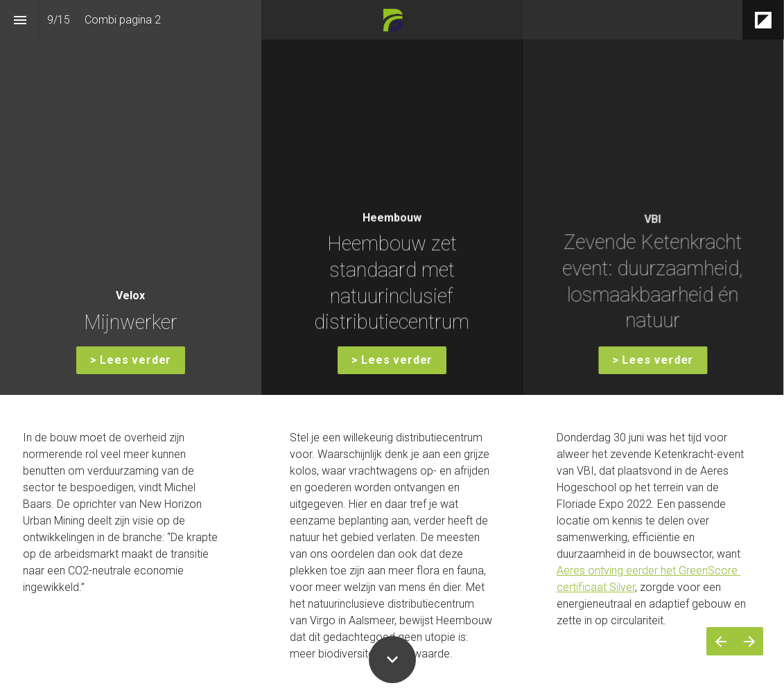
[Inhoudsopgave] (20, 20)
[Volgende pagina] (749, 641)
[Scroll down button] (392, 660)
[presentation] (392, 197)
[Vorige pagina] (721, 641)
